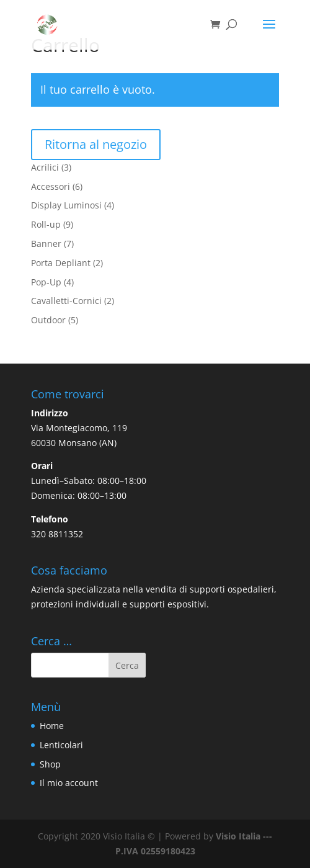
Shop (50, 764)
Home (52, 726)
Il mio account (69, 783)
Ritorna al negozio (96, 144)
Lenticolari (61, 745)
